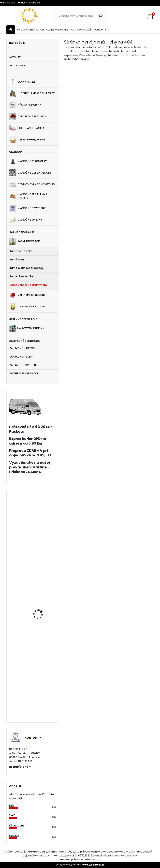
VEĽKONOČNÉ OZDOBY (27, 307)
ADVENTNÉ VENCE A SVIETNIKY (32, 184)
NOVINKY (15, 57)
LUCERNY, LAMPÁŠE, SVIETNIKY (32, 93)
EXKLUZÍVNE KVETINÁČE (24, 373)
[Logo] (29, 16)
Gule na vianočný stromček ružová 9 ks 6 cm (42, 709)
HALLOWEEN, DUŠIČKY (27, 328)
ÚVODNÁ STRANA (28, 30)
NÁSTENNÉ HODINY (25, 105)
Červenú (14, 835)
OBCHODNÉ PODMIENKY (54, 30)
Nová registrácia (31, 3)
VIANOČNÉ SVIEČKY (26, 220)
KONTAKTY (100, 30)
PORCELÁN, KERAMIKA (27, 128)
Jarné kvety (17, 260)
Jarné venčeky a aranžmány (28, 285)
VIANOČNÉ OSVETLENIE (28, 208)
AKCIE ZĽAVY (17, 66)
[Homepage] (11, 30)
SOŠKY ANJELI (22, 82)
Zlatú (12, 815)
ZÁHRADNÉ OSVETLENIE (24, 365)
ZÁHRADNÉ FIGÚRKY (22, 357)
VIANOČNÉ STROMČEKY (28, 161)
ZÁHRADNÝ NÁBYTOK (22, 348)
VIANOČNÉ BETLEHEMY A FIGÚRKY (29, 196)
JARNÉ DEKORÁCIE (25, 241)
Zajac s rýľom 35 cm (40, 569)
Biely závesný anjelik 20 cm (42, 642)
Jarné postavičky (21, 251)
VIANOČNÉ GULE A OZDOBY (30, 173)
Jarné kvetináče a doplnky (27, 268)
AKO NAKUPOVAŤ (81, 30)
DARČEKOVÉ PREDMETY (28, 117)
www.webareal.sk (93, 865)
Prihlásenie (9, 3)
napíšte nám (22, 767)
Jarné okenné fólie (21, 276)
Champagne (17, 825)
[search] (101, 16)
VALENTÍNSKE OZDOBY (27, 295)
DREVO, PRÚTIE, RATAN (27, 140)
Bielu (12, 805)
